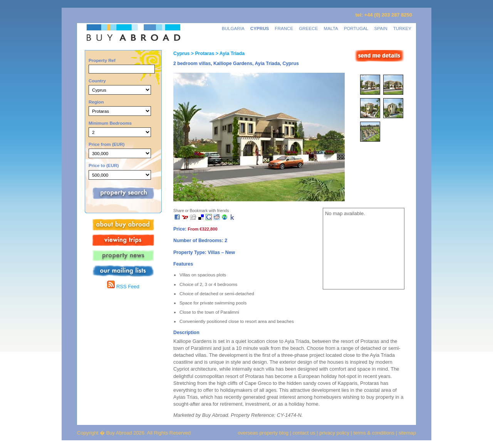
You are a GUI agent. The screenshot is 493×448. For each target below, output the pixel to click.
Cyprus (181, 53)
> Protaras (202, 53)
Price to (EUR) (104, 165)
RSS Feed (123, 287)
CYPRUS (260, 28)
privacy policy (334, 433)
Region (96, 102)
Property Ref (102, 60)
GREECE (308, 28)
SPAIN (381, 28)
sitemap (407, 433)
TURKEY (402, 28)
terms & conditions (375, 433)
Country (97, 81)
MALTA (331, 28)
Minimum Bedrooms (110, 123)
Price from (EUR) (106, 144)
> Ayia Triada (229, 53)
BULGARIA (233, 28)
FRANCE (284, 28)
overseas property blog (263, 433)
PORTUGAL (356, 28)
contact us (304, 433)
